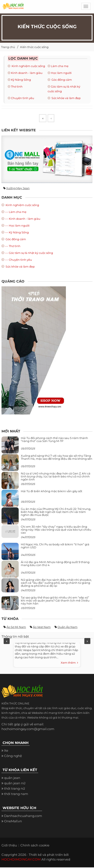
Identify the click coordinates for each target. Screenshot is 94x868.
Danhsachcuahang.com (23, 816)
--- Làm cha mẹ (16, 212)
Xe (6, 751)
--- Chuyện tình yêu (18, 260)
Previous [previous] (7, 642)
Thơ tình (17, 86)
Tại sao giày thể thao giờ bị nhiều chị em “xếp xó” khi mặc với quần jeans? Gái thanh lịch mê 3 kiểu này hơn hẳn (55, 601)
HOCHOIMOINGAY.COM (21, 860)
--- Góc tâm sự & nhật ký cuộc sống (29, 253)
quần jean (12, 778)
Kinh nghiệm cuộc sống (28, 66)
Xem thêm (69, 663)
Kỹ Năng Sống (21, 80)
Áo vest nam (42, 628)
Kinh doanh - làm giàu (27, 73)
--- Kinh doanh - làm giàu (23, 219)
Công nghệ (13, 756)
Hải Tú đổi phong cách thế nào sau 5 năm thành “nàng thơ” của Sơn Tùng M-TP (54, 440)
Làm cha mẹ (60, 66)
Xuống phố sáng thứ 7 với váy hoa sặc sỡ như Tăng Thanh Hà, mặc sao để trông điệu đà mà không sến (57, 458)
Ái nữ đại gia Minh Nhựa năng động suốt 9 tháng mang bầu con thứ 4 (55, 564)
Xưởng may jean (18, 189)
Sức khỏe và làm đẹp (66, 98)
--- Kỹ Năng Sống (17, 233)
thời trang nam (16, 794)
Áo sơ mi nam (16, 628)
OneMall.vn (13, 822)
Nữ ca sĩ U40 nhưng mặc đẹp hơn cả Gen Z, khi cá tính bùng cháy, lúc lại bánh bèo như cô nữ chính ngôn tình (56, 477)
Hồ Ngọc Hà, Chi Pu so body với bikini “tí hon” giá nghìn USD (55, 546)
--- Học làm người (17, 226)
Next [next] (87, 642)
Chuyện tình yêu (23, 98)
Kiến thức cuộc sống (34, 47)
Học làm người (61, 73)
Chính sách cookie (35, 846)
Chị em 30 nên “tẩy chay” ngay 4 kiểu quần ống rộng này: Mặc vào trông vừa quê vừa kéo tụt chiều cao (56, 530)
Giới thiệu (9, 846)
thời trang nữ (14, 789)
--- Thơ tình (13, 246)
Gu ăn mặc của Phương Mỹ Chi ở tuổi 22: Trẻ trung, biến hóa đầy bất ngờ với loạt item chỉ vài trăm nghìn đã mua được (56, 513)
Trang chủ (8, 47)
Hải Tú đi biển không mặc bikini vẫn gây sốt (52, 492)
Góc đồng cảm (61, 80)
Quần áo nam (67, 628)
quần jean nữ (15, 784)
